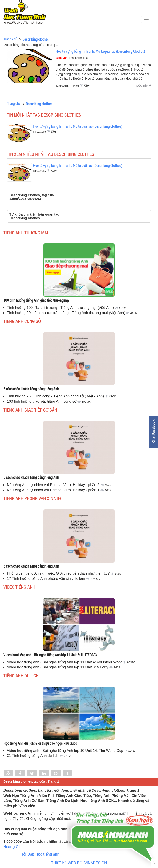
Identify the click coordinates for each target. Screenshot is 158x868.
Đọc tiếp (144, 86)
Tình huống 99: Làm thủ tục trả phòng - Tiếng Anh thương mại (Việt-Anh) (66, 313)
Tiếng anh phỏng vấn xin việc (33, 498)
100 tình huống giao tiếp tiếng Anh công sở (42, 401)
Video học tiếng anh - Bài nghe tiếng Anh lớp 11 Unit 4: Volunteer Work (65, 662)
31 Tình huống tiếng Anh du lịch (33, 756)
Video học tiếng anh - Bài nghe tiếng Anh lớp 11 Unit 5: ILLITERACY (50, 655)
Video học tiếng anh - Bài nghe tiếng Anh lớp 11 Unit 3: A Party (58, 667)
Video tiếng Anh (19, 587)
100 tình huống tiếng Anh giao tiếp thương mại (36, 300)
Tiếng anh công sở (22, 321)
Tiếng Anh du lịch (21, 675)
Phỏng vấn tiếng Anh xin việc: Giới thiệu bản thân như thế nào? (59, 573)
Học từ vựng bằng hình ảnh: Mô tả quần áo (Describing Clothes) (100, 51)
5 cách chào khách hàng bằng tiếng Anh (31, 389)
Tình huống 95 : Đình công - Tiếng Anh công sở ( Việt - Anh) (56, 396)
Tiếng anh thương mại (26, 233)
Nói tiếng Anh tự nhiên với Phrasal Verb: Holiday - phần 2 (54, 485)
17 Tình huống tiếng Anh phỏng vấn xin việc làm (46, 579)
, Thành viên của (72, 58)
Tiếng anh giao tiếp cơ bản (30, 410)
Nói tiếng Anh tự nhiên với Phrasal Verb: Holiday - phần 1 (54, 490)
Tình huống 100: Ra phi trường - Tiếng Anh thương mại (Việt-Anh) (61, 308)
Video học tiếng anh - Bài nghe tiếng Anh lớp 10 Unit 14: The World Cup (66, 751)
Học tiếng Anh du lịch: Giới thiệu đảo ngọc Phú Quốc (40, 743)
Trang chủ (10, 39)
